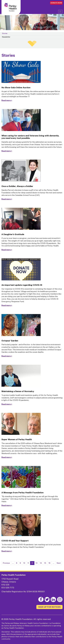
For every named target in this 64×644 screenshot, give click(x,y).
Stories (5, 33)
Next (59, 563)
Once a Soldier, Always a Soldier (17, 186)
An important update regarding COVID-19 (22, 285)
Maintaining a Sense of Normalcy (18, 391)
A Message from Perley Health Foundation (22, 493)
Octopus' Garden (10, 341)
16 (49, 563)
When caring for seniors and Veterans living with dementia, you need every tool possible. (30, 137)
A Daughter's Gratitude (13, 234)
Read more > (7, 100)
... (13, 563)
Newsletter (6, 37)
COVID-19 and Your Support (15, 541)
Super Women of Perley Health (17, 439)
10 (24, 563)
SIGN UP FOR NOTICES (49, 607)
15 (45, 563)
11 (28, 563)
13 (37, 563)
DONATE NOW (56, 3)
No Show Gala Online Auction (16, 88)
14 (41, 563)
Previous (6, 563)
